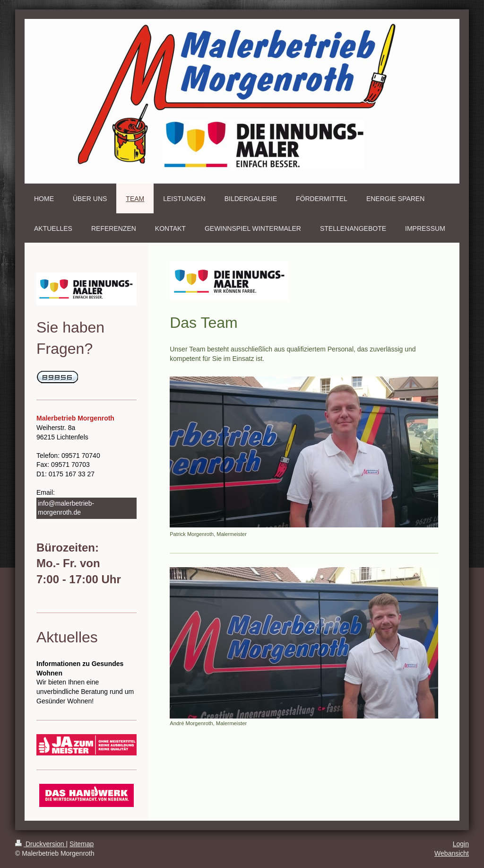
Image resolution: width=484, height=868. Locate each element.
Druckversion (40, 844)
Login (461, 844)
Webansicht (452, 853)
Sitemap (82, 844)
